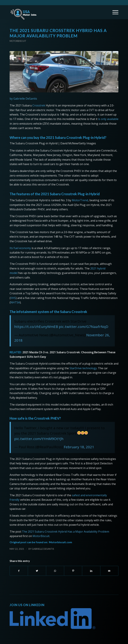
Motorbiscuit (18, 41)
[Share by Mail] (109, 571)
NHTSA (15, 302)
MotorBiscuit (41, 536)
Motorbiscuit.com (60, 542)
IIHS (13, 298)
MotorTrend (80, 200)
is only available (108, 119)
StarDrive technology (83, 368)
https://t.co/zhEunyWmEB (36, 327)
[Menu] (114, 12)
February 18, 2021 (79, 447)
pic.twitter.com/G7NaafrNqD (84, 327)
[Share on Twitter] (37, 571)
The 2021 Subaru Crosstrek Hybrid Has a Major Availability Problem (66, 532)
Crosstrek (39, 105)
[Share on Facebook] (19, 571)
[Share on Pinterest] (73, 571)
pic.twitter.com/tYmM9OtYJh (39, 439)
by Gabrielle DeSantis (23, 99)
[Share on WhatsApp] (55, 571)
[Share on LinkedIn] (91, 571)
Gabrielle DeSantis (43, 549)
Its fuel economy (20, 248)
